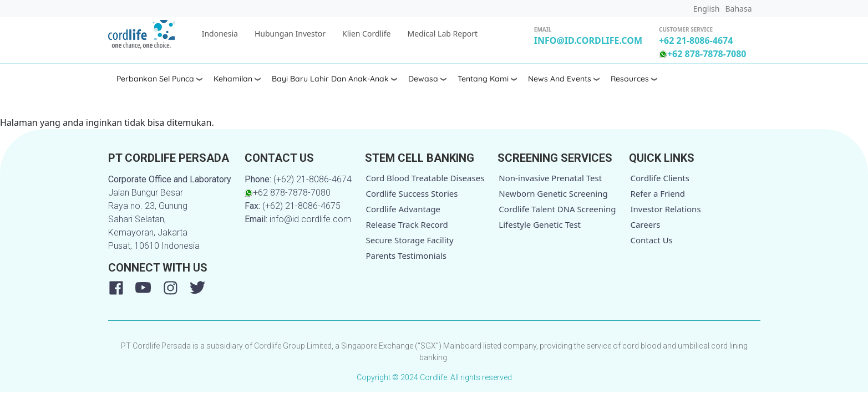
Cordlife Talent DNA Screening (557, 209)
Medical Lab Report (442, 34)
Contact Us (651, 240)
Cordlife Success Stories (412, 193)
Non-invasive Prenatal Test (550, 178)
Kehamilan (233, 79)
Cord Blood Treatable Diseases (425, 178)
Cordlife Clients (660, 178)
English (707, 9)
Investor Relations (665, 209)
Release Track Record (407, 224)
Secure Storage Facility (410, 240)
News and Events (560, 79)
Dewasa (423, 79)
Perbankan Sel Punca (155, 79)
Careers (645, 224)
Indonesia (220, 34)
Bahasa (738, 9)
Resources (630, 79)
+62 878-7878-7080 (703, 54)
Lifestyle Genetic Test (540, 224)
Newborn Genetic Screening (553, 193)
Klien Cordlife (366, 34)
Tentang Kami (483, 79)
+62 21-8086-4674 (696, 40)
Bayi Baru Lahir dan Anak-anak (330, 79)
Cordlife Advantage (403, 209)
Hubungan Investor (290, 34)
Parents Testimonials (407, 255)
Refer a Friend (658, 193)
